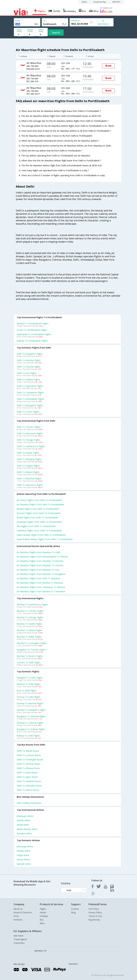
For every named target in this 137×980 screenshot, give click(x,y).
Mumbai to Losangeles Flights (32, 643)
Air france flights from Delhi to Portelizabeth (39, 500)
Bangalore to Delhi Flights (30, 678)
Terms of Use (95, 916)
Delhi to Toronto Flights (29, 427)
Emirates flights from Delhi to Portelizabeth (39, 513)
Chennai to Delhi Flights (29, 697)
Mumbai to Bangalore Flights (31, 710)
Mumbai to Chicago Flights (30, 617)
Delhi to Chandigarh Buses (30, 760)
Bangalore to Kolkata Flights (31, 729)
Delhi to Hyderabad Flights (30, 386)
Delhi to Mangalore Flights (30, 405)
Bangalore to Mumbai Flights (31, 716)
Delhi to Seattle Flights (28, 453)
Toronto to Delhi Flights (29, 663)
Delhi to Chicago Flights (29, 440)
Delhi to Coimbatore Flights (30, 392)
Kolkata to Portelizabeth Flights (32, 341)
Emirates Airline (24, 833)
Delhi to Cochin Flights (28, 412)
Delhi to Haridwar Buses (29, 781)
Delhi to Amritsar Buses (29, 764)
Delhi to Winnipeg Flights (29, 459)
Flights (43, 909)
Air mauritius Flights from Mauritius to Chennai (40, 565)
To (44, 21)
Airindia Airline (23, 820)
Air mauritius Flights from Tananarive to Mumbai (41, 587)
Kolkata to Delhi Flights (28, 736)
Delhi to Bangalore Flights (30, 354)
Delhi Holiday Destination (29, 803)
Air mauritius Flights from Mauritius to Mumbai (40, 561)
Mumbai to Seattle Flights (30, 624)
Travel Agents (20, 939)
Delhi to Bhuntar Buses (28, 768)
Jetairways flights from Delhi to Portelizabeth (39, 522)
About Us (18, 909)
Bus (42, 920)
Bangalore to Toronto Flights (31, 650)
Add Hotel (18, 936)
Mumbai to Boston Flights (30, 656)
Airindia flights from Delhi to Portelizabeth (38, 509)
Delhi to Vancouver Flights (30, 433)
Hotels (43, 912)
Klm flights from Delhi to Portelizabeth (36, 526)
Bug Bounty (94, 920)
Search (56, 33)
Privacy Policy (95, 912)
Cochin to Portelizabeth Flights (32, 330)
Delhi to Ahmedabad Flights (30, 399)
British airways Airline (27, 829)
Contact (75, 909)
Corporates (19, 943)
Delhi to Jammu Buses (28, 790)
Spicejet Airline (24, 864)
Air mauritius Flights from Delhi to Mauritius (38, 578)
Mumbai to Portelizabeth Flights (33, 323)
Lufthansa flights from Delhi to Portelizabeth (39, 531)
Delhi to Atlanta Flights (28, 472)
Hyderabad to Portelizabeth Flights (34, 334)
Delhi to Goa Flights (27, 373)
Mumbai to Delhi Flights (29, 684)
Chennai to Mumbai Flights (30, 703)
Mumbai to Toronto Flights (30, 611)
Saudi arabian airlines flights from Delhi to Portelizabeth (45, 539)
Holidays (44, 916)
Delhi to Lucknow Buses (29, 755)
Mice (42, 923)
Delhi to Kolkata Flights (28, 380)
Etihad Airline (23, 825)
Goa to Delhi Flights (27, 691)
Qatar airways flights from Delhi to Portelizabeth (41, 535)
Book (108, 66)
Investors (18, 920)
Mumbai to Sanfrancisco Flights (32, 604)
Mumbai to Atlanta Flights (30, 630)
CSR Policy (94, 909)
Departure (75, 20)
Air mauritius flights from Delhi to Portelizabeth (40, 504)
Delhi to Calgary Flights (28, 466)
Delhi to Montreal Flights (29, 479)
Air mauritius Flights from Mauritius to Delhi (38, 552)
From (17, 21)
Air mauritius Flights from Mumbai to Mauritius (40, 583)
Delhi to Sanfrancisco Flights (31, 446)
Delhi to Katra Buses (27, 773)
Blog (73, 912)
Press (16, 916)
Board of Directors (23, 912)
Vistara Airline (23, 860)
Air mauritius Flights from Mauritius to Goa (38, 570)
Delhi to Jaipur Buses (27, 777)
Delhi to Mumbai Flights (29, 360)
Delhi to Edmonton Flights (30, 485)
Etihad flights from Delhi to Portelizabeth (37, 518)
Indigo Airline (23, 855)
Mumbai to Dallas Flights (29, 637)
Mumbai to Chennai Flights (30, 723)
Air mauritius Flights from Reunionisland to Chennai (42, 557)
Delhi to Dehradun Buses (29, 786)
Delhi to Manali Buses (28, 751)
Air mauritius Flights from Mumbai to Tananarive (41, 591)
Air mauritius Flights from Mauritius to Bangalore (41, 574)
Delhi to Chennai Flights (29, 367)
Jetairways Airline (25, 816)
